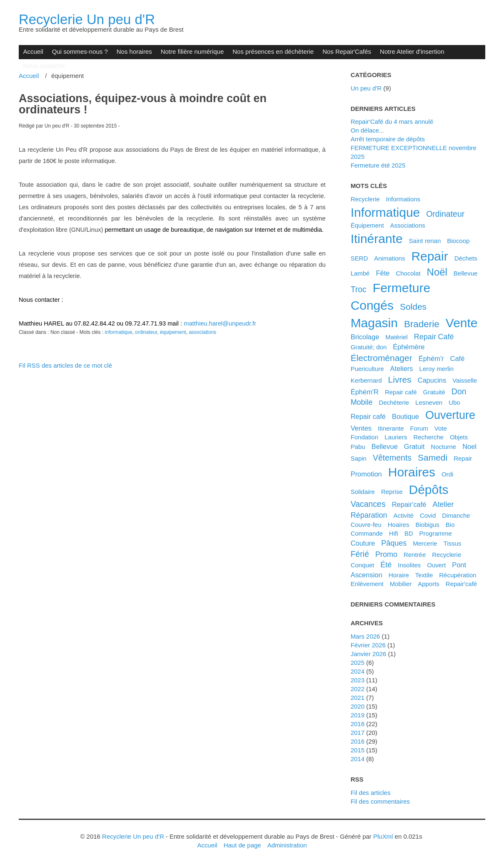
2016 (358, 741)
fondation (365, 437)
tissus (453, 543)
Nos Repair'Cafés (347, 51)
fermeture (402, 288)
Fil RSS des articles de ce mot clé (65, 365)
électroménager (382, 358)
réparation (369, 515)
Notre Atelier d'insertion (412, 51)
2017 (358, 733)
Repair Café (434, 337)
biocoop (458, 241)
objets (459, 437)
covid (428, 515)
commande (367, 533)
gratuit (414, 446)
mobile (362, 402)
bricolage (365, 337)
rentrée (415, 555)
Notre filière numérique (192, 51)
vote (441, 428)
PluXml (383, 836)
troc (359, 289)
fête (383, 273)
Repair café (401, 392)
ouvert (436, 565)
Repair (463, 458)
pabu (358, 447)
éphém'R (365, 392)
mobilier (401, 584)
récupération (458, 575)
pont (459, 565)
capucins (432, 380)
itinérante (377, 239)
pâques (394, 543)
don (459, 391)
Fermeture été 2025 (378, 165)
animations (389, 258)
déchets (466, 258)
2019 (358, 715)
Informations (403, 199)
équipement (173, 332)
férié (360, 554)
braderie (422, 324)
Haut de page (242, 845)
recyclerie (447, 555)
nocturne (443, 447)
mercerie (425, 543)
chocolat (408, 273)
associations (202, 332)
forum (419, 428)
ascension (367, 575)
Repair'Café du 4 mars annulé (392, 122)
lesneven (429, 402)
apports (429, 584)
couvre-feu (366, 525)
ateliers (402, 368)
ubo (454, 402)
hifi (394, 533)
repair (429, 256)
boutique (405, 416)
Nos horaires (134, 51)
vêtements (392, 458)
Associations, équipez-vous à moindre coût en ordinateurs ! (143, 104)
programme (436, 533)
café (458, 358)
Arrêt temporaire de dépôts (388, 139)
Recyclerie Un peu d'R (87, 19)
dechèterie (394, 402)
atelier (443, 504)
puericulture (367, 369)
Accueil (33, 51)
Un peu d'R (366, 88)
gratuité (434, 392)
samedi (433, 457)
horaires (412, 472)
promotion (366, 474)
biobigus (427, 525)
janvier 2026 (369, 654)
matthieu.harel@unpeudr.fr (220, 323)
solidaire (363, 492)
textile (424, 575)
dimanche (456, 515)
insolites (409, 565)
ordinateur (146, 332)
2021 (358, 698)
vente (462, 323)
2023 (358, 680)
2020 (358, 706)
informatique (118, 332)
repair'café (461, 584)
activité (404, 515)
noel (469, 446)
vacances (368, 504)
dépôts (429, 490)
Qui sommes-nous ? (80, 51)
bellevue (385, 446)
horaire (399, 575)
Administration (287, 845)
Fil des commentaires (380, 801)
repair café (368, 416)
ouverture (450, 415)
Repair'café (409, 504)
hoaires (399, 525)
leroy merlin (437, 369)
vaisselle (465, 380)
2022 (358, 689)
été (386, 565)
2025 (358, 663)
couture (363, 543)
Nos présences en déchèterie (273, 51)
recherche (428, 437)
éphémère (409, 347)
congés (372, 305)
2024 (358, 671)
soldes (413, 307)
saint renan (425, 241)
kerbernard (366, 380)
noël (437, 272)
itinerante (391, 428)
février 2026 (368, 645)
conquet (363, 565)
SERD (359, 258)
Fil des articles (371, 793)
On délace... (368, 130)
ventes (361, 428)
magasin (374, 323)
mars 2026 (366, 636)
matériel (396, 337)
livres (400, 380)
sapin (359, 458)
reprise (392, 492)
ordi (447, 474)
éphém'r (431, 358)
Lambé (360, 273)
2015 (358, 750)
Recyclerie (365, 199)
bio (450, 525)
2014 (358, 759)
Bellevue (466, 273)
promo (386, 554)
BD (409, 533)
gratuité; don (369, 347)
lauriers (396, 437)
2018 (358, 724)
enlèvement (367, 584)
